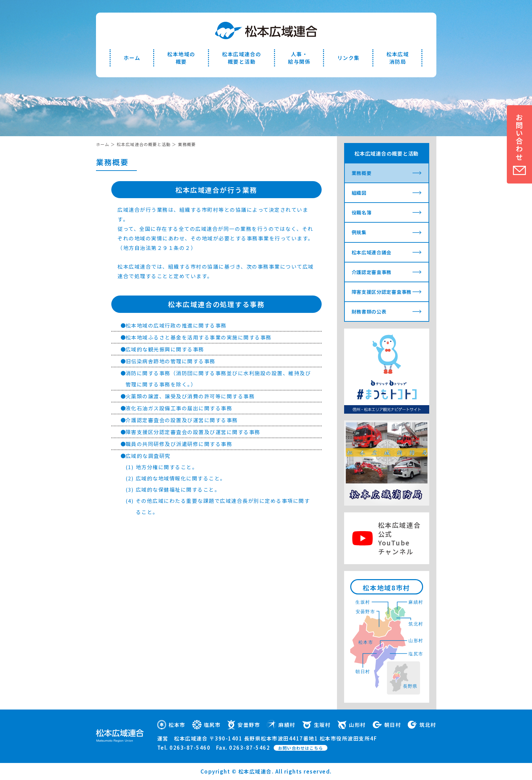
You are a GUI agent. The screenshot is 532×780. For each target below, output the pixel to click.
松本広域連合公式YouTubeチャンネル (399, 538)
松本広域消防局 (398, 58)
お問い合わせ (519, 137)
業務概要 (362, 173)
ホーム (132, 58)
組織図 (359, 193)
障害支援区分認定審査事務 (382, 292)
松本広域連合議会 (372, 252)
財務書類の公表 (369, 312)
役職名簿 (362, 212)
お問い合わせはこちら (301, 748)
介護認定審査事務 (372, 272)
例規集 (359, 232)
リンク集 (349, 58)
